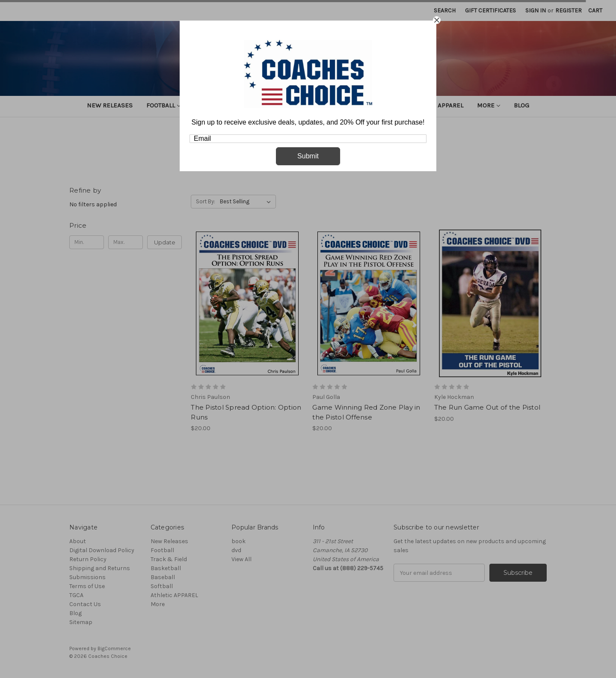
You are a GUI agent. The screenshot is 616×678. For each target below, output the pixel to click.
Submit (308, 156)
